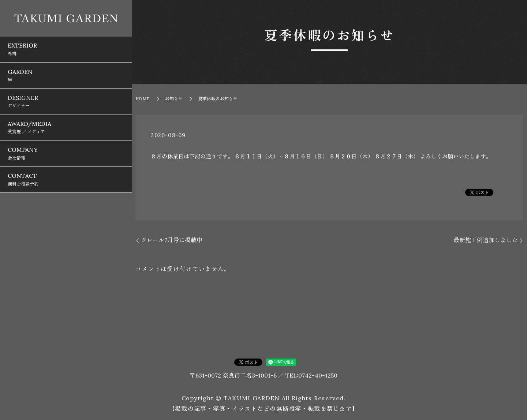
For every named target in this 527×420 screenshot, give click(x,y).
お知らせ (174, 99)
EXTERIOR (66, 45)
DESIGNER (66, 80)
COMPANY (66, 116)
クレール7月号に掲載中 (172, 240)
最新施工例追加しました (486, 240)
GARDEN (66, 63)
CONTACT (66, 134)
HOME (143, 99)
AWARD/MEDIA (66, 98)
